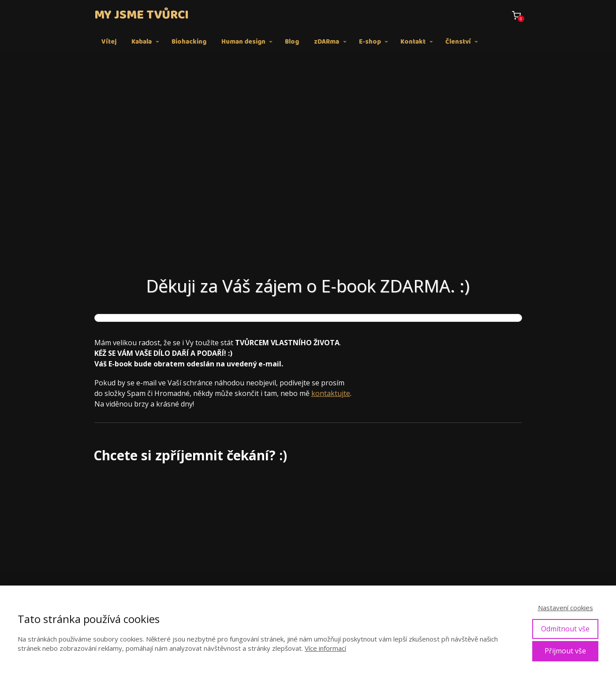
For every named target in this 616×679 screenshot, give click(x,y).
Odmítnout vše (565, 629)
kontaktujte (331, 393)
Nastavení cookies (566, 608)
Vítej (109, 42)
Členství (458, 42)
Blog (292, 42)
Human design (243, 42)
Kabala (142, 42)
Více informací (325, 648)
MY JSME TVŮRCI (142, 15)
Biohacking (189, 42)
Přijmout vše (565, 651)
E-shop (370, 42)
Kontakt (413, 42)
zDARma (327, 42)
